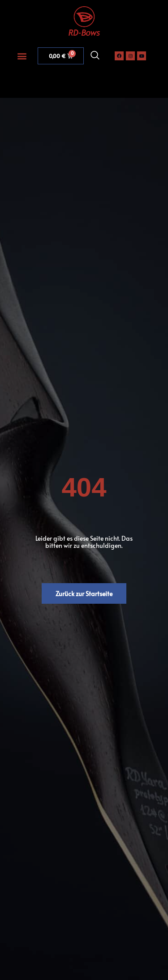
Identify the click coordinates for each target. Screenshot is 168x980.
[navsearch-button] (95, 56)
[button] (22, 56)
